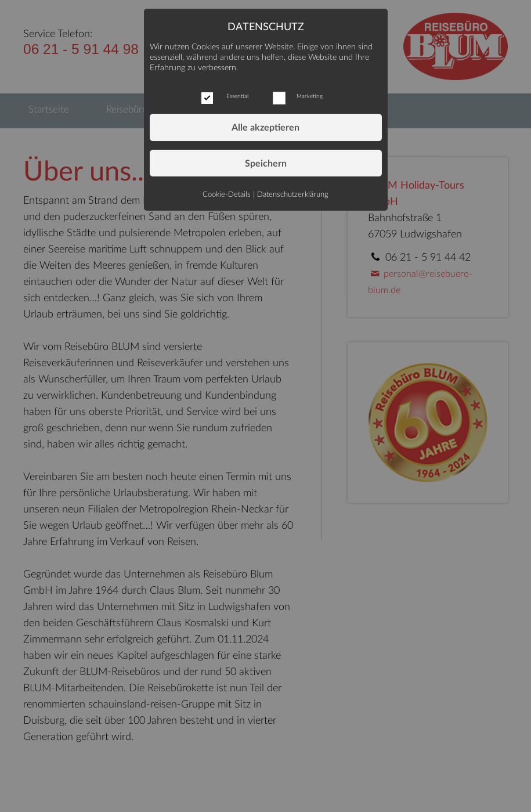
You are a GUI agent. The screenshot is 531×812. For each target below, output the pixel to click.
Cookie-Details (227, 194)
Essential (237, 96)
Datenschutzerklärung (293, 194)
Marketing (310, 96)
